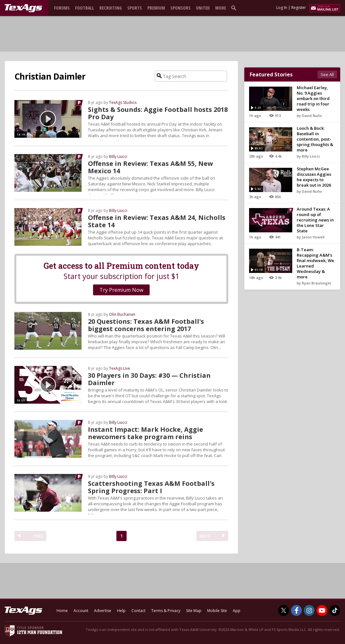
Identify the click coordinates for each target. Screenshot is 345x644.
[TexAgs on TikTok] (335, 610)
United (203, 8)
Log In (282, 8)
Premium (156, 8)
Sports (135, 8)
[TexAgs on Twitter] (284, 610)
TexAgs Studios (123, 102)
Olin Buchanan (122, 314)
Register (299, 8)
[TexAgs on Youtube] (322, 610)
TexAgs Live (120, 368)
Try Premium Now (121, 290)
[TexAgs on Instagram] (309, 610)
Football (85, 8)
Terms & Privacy (166, 611)
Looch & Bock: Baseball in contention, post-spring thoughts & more (315, 139)
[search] (235, 8)
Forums (62, 8)
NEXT (205, 536)
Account (81, 611)
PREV (38, 536)
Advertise (103, 611)
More (221, 8)
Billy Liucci (118, 156)
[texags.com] (23, 8)
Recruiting (111, 8)
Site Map (194, 611)
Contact (138, 611)
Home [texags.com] (62, 611)
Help (121, 611)
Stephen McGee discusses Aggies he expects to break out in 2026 (314, 177)
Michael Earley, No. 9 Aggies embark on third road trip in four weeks (313, 98)
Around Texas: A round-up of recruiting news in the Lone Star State (315, 220)
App (237, 611)
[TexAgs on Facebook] (296, 610)
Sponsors (180, 8)
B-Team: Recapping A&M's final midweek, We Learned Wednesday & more (315, 263)
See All (327, 74)
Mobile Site (217, 611)
